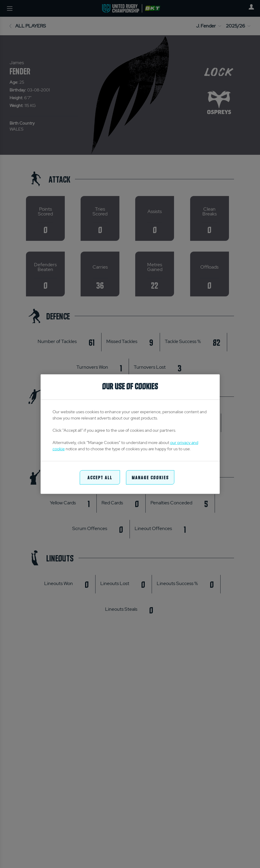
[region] (130, 434)
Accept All (100, 477)
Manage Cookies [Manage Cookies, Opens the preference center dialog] (150, 477)
